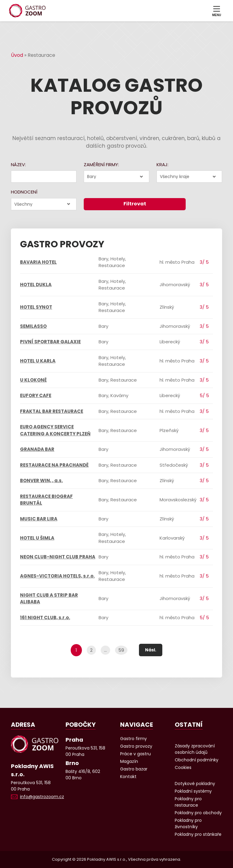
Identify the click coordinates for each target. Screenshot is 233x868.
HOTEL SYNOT (36, 307)
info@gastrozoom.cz (42, 797)
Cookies (183, 767)
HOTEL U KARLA (38, 361)
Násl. (151, 650)
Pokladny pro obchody (198, 813)
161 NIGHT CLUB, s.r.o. (45, 618)
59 (121, 650)
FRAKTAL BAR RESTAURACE (52, 411)
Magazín (129, 761)
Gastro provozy (136, 746)
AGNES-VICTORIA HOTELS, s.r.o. (57, 576)
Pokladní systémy (193, 791)
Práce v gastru (135, 754)
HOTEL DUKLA (36, 285)
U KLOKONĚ (33, 380)
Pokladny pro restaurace (188, 802)
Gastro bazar (134, 769)
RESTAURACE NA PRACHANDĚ (54, 465)
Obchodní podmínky (197, 760)
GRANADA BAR (37, 449)
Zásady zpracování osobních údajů (195, 749)
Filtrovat (135, 204)
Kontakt (128, 777)
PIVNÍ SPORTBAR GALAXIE (50, 342)
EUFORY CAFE (36, 395)
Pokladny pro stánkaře (198, 834)
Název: (18, 165)
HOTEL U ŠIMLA (37, 538)
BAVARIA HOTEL (38, 262)
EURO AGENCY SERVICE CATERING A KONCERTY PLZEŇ (55, 430)
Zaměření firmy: (101, 165)
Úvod (17, 55)
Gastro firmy (133, 739)
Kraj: (162, 165)
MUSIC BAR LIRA (39, 519)
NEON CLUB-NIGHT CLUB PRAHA (58, 557)
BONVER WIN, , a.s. (41, 480)
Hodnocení (24, 192)
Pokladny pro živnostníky (188, 823)
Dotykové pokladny (195, 784)
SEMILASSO (33, 326)
